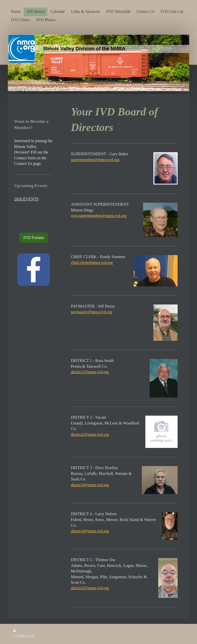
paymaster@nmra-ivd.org (91, 312)
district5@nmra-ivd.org (90, 588)
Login (180, 631)
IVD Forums (34, 238)
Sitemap (34, 631)
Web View (177, 636)
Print (19, 631)
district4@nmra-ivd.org (90, 531)
